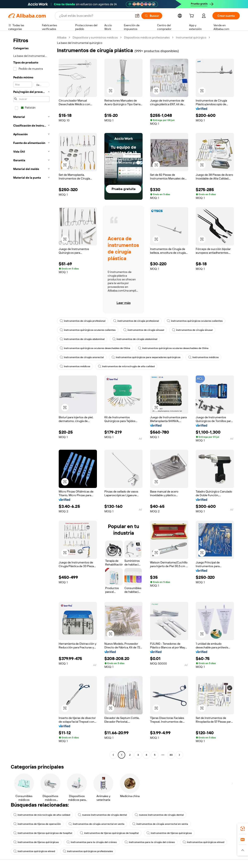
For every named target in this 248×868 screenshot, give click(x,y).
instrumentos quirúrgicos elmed (203, 842)
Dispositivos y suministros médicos (95, 37)
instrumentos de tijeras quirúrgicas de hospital (43, 833)
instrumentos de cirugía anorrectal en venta (97, 824)
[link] (243, 829)
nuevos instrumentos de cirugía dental (102, 815)
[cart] (192, 16)
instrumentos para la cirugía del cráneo (92, 842)
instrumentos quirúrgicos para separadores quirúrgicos (146, 357)
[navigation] (31, 397)
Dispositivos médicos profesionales (147, 37)
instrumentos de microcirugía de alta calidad (126, 366)
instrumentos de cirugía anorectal (82, 357)
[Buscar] (152, 16)
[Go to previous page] (113, 755)
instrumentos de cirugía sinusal (144, 330)
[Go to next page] (179, 755)
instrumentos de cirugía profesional (83, 321)
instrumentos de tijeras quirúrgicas (169, 833)
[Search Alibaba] (95, 16)
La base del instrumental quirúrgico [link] (80, 43)
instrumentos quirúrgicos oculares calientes (195, 321)
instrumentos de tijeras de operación (37, 824)
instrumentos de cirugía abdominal (82, 339)
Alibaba (62, 37)
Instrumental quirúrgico (191, 37)
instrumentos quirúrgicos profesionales (88, 851)
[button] (137, 16)
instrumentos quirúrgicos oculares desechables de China (95, 348)
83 (171, 755)
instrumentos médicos (203, 357)
